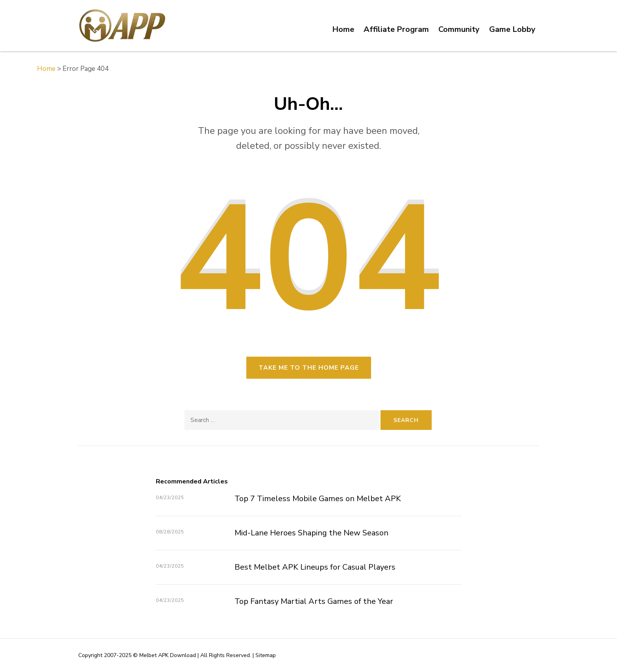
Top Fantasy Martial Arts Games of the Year (314, 601)
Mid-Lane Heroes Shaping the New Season (311, 533)
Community (459, 29)
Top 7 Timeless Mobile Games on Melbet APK (318, 499)
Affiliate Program (396, 29)
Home (343, 29)
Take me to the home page (309, 368)
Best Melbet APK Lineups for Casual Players (315, 567)
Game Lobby (512, 29)
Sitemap (266, 655)
